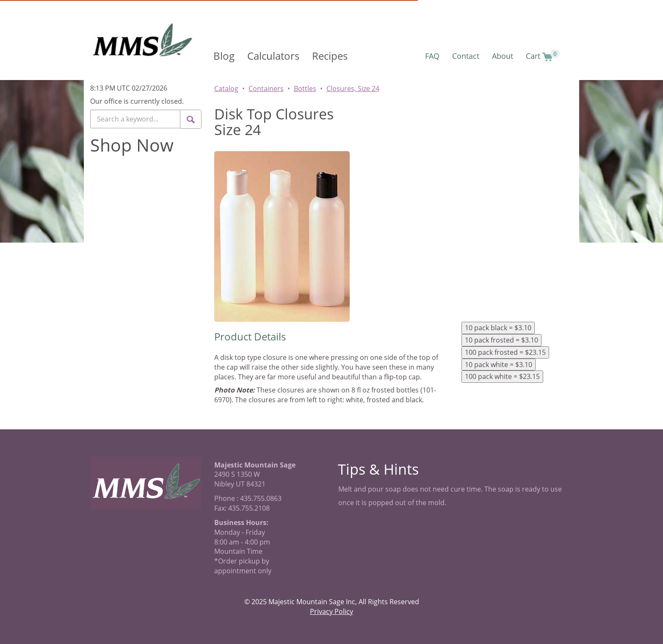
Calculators (273, 56)
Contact (466, 56)
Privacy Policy (331, 611)
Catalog (226, 88)
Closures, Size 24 (353, 88)
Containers (266, 88)
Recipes (330, 56)
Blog (224, 56)
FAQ (432, 56)
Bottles (305, 88)
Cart (543, 56)
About (503, 56)
